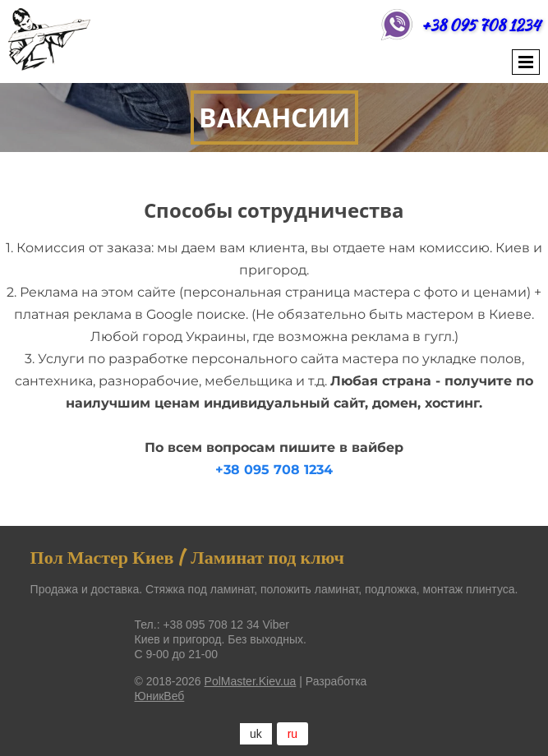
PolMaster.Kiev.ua (251, 681)
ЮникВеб (160, 696)
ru (292, 734)
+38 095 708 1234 (481, 25)
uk (256, 734)
